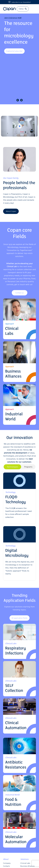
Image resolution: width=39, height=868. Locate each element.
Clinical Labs (25, 863)
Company (7, 863)
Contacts (6, 866)
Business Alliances (28, 866)
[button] (18, 100)
